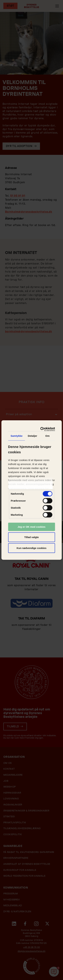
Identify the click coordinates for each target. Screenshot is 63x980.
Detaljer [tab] (32, 436)
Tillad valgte (31, 537)
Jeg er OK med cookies (32, 527)
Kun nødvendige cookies (32, 548)
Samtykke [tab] (17, 436)
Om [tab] (47, 436)
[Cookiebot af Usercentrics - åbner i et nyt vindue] (42, 429)
